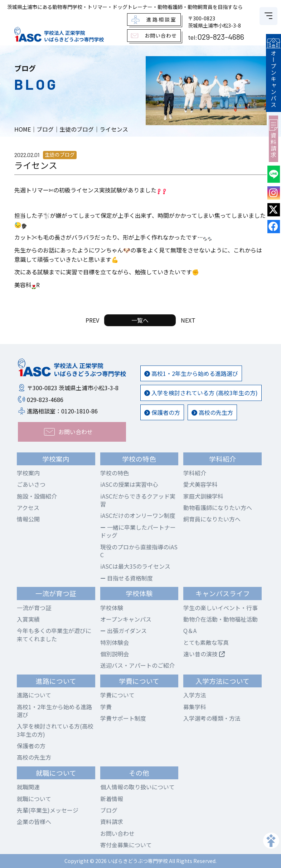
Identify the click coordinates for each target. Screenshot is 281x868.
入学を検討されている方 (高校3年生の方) (201, 393)
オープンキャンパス (275, 71)
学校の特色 (115, 473)
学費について (117, 695)
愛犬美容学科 (200, 484)
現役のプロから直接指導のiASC (139, 551)
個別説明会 (115, 654)
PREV (92, 320)
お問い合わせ (117, 833)
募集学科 (195, 707)
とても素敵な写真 (206, 642)
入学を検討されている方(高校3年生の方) (55, 730)
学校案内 (28, 473)
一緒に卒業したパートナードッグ (138, 531)
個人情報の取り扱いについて (137, 787)
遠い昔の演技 (204, 654)
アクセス (28, 507)
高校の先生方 (212, 412)
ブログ (109, 810)
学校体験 (112, 608)
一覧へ (140, 320)
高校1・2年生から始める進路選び (191, 373)
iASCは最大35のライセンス (135, 566)
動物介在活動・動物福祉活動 (221, 619)
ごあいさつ (31, 484)
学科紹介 (195, 473)
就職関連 (28, 787)
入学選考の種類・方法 (212, 718)
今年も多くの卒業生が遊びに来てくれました (54, 634)
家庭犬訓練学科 (203, 496)
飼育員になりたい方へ (212, 519)
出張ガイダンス (123, 631)
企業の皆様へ (34, 822)
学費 (106, 707)
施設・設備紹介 (37, 496)
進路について (34, 695)
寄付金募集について (126, 845)
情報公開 (28, 519)
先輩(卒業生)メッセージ (48, 810)
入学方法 (195, 695)
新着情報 (112, 799)
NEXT (188, 320)
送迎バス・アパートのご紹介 (137, 665)
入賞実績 (28, 619)
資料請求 (275, 135)
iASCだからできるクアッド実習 (138, 500)
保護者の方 (162, 412)
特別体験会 (115, 642)
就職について (34, 799)
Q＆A (190, 631)
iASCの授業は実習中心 (129, 484)
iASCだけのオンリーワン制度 (138, 515)
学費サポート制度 (123, 718)
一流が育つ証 (34, 608)
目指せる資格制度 (127, 578)
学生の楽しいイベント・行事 (221, 608)
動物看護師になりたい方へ (218, 507)
